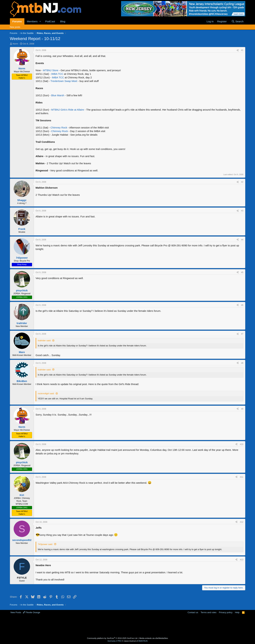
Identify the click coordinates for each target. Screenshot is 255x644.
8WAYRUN (143, 641)
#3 (242, 211)
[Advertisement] (114, 625)
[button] (40, 21)
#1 (242, 50)
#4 (242, 240)
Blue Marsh (58, 95)
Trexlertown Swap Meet (64, 81)
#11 (242, 477)
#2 (242, 182)
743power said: (45, 544)
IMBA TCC (57, 74)
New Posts (16, 612)
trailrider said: (45, 340)
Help (237, 612)
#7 (242, 334)
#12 (242, 522)
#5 (242, 272)
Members (32, 21)
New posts (15, 27)
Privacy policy (226, 612)
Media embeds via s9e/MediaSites (154, 638)
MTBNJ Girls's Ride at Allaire (68, 110)
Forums (17, 21)
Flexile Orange (31, 612)
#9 (242, 409)
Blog (63, 21)
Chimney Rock (59, 128)
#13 (242, 560)
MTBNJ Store (51, 70)
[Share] (238, 50)
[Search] (238, 21)
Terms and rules (208, 612)
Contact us (193, 612)
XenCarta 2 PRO (115, 641)
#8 (242, 363)
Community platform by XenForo (112, 638)
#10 (242, 444)
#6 (242, 305)
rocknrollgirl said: (46, 393)
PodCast (50, 21)
